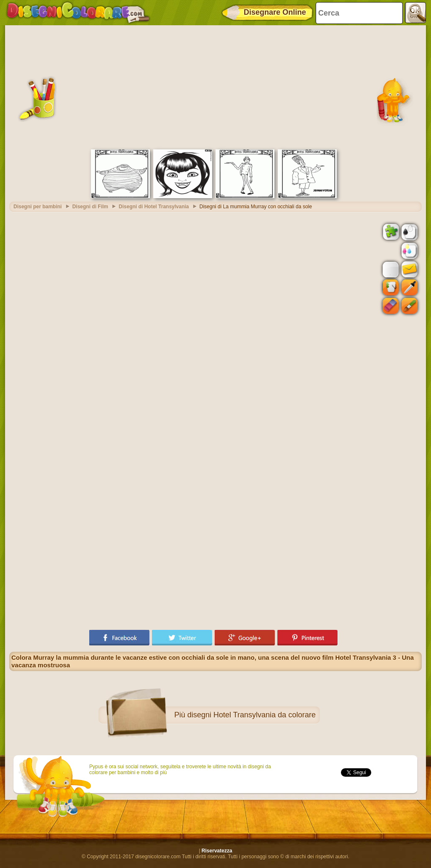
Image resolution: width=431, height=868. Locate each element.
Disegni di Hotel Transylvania (154, 207)
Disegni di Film (90, 207)
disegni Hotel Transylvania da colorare (251, 715)
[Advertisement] (215, 86)
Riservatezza (217, 851)
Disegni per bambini (38, 207)
